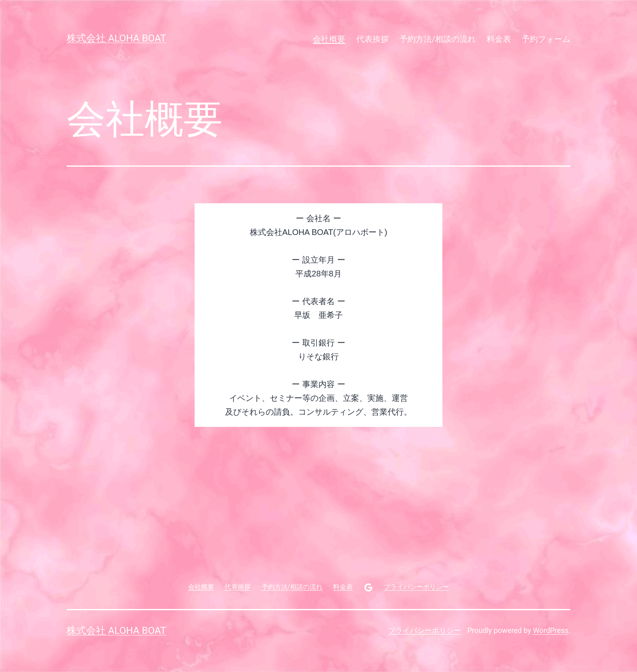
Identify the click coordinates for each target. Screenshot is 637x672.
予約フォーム (546, 39)
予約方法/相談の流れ (438, 39)
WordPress (551, 630)
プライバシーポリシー (425, 630)
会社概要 (329, 39)
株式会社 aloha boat (116, 38)
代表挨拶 (373, 39)
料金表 (499, 39)
